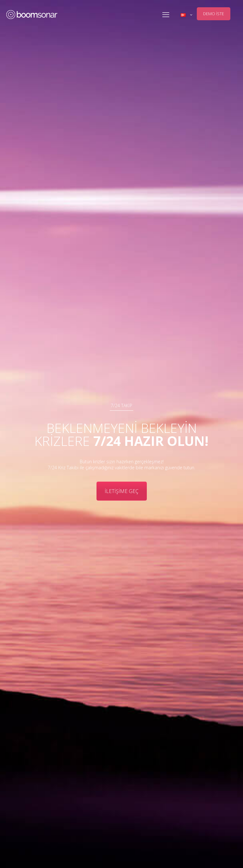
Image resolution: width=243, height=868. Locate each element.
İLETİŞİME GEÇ (122, 491)
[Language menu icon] (186, 15)
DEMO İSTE (214, 14)
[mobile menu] (166, 14)
